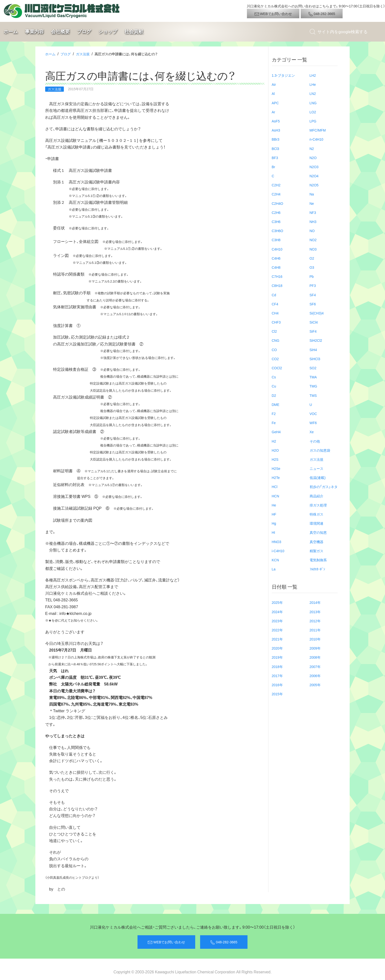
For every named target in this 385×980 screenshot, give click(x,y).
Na (312, 194)
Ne (312, 203)
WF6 (313, 423)
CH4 (275, 313)
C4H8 (276, 267)
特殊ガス (316, 514)
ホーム (11, 32)
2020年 (277, 648)
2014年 (315, 602)
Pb (312, 276)
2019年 (277, 657)
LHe (313, 84)
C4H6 (276, 258)
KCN (275, 560)
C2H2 (276, 185)
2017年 (277, 676)
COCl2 (277, 368)
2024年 (277, 612)
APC (275, 103)
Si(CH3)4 (317, 313)
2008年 (315, 657)
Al (273, 93)
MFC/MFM (318, 130)
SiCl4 (314, 322)
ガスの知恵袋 (320, 450)
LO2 (313, 112)
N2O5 (314, 185)
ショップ (108, 32)
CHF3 (276, 322)
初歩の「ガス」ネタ (324, 487)
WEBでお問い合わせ (273, 14)
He (274, 505)
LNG (313, 103)
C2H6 (276, 212)
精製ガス (316, 551)
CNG (276, 340)
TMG (313, 386)
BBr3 (276, 139)
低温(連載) (318, 477)
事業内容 (34, 32)
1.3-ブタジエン (283, 75)
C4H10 (277, 249)
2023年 (277, 621)
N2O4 (314, 176)
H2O (275, 450)
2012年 (315, 621)
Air (274, 84)
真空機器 (316, 542)
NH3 (313, 222)
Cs (274, 377)
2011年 (315, 630)
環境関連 (316, 523)
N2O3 (314, 167)
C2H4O (278, 203)
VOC (313, 414)
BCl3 (275, 148)
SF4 (313, 295)
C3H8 (276, 240)
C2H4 (276, 194)
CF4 (275, 304)
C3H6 (276, 222)
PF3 (313, 285)
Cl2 (274, 331)
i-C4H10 (278, 551)
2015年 (277, 694)
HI (274, 532)
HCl (275, 487)
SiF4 (313, 331)
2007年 (315, 667)
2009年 (315, 648)
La (274, 569)
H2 (274, 441)
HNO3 (277, 542)
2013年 (315, 612)
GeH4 (276, 432)
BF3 (275, 158)
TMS (313, 395)
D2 (274, 395)
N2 (312, 148)
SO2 (313, 368)
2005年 (315, 685)
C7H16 (277, 276)
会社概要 (60, 32)
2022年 (277, 630)
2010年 (315, 639)
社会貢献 (134, 32)
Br (274, 167)
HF (274, 514)
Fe (274, 423)
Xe (312, 432)
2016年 (277, 685)
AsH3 (276, 130)
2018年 (277, 667)
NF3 (313, 212)
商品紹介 (316, 496)
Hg (274, 523)
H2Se (276, 468)
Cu (274, 386)
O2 (312, 258)
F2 (274, 414)
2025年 (277, 602)
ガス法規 (83, 54)
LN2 (313, 93)
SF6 (313, 304)
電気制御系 (318, 560)
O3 (312, 267)
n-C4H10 (316, 139)
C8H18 (277, 285)
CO (274, 350)
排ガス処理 (318, 505)
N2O (313, 158)
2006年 (315, 676)
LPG (313, 121)
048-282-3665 (322, 14)
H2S (275, 459)
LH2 (313, 75)
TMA (313, 377)
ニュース (316, 468)
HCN (275, 496)
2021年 (277, 639)
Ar (274, 112)
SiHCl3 (315, 359)
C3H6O (278, 231)
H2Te (276, 477)
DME (276, 404)
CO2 (275, 359)
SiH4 (313, 350)
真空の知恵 (318, 532)
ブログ (84, 32)
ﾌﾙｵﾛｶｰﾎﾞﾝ (317, 569)
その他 (315, 441)
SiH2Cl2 (316, 340)
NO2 (313, 240)
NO (312, 231)
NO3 (313, 249)
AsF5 (276, 121)
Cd (274, 295)
